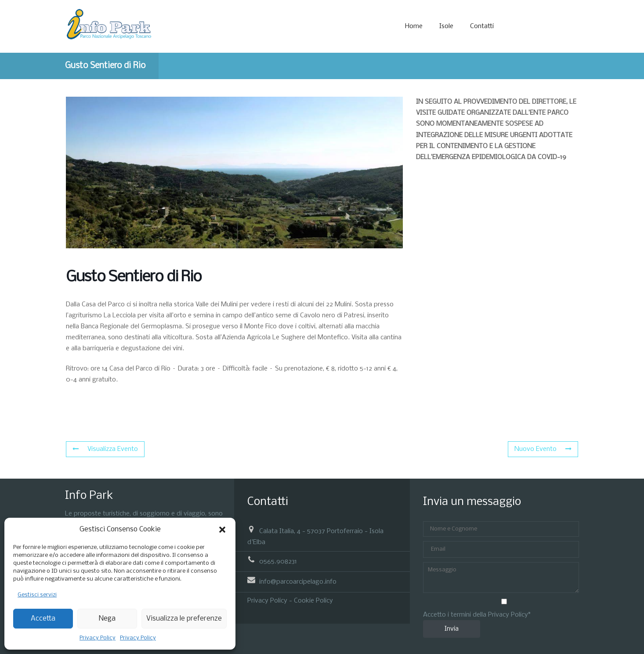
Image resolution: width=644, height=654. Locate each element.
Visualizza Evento (105, 449)
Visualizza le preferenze (184, 619)
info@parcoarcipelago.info (298, 582)
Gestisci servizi (37, 595)
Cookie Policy (313, 601)
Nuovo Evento (543, 449)
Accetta (43, 619)
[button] (222, 530)
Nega (107, 619)
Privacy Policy (98, 638)
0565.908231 (278, 562)
